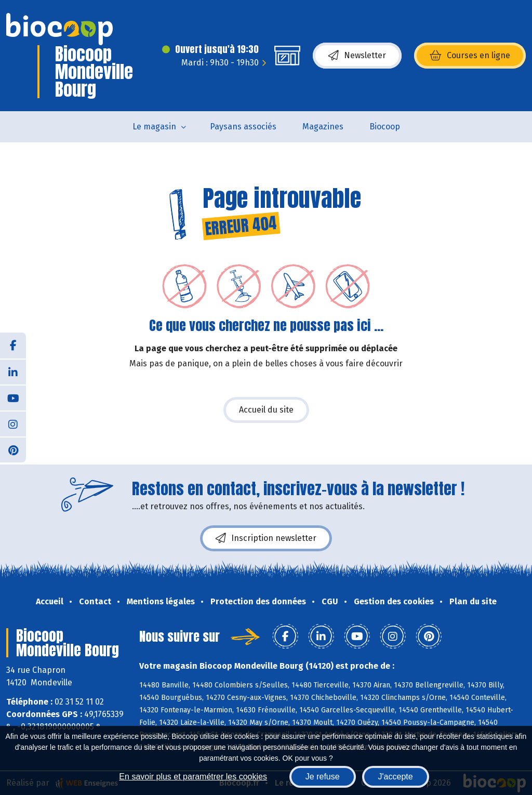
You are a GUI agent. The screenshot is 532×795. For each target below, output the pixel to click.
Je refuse (323, 777)
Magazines (323, 127)
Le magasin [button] (154, 127)
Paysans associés (243, 127)
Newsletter (357, 56)
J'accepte (396, 777)
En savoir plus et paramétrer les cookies (193, 777)
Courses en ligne (470, 56)
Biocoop (385, 127)
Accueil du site (266, 410)
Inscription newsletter (266, 538)
